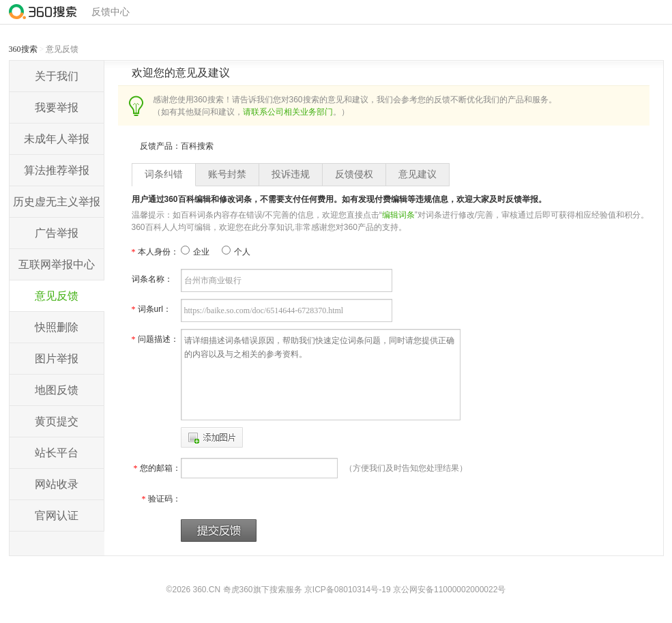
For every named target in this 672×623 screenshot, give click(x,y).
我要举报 (57, 107)
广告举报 (57, 233)
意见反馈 (57, 296)
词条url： (151, 309)
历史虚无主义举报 (57, 202)
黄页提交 (57, 421)
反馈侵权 (354, 174)
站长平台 (57, 453)
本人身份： (155, 252)
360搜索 (23, 49)
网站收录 (57, 484)
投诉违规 (291, 174)
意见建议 (418, 174)
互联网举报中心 (57, 264)
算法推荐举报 (57, 170)
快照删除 (57, 327)
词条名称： (152, 279)
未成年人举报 (57, 139)
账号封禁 (227, 174)
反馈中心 (111, 12)
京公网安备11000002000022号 (449, 590)
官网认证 (57, 516)
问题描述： (155, 339)
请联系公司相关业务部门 (288, 112)
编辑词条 (398, 215)
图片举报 (57, 359)
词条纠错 (164, 174)
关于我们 (57, 76)
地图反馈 (57, 390)
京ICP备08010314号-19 (348, 590)
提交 (219, 531)
